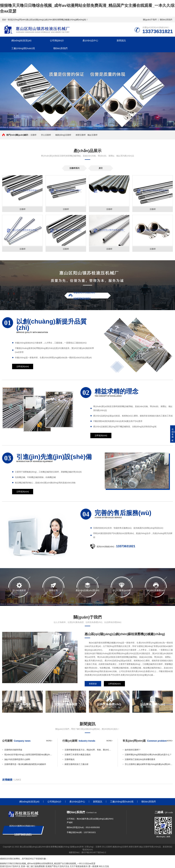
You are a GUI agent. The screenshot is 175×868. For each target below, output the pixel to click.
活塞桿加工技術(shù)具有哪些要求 (140, 760)
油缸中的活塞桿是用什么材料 (17, 760)
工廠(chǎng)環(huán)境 (23, 48)
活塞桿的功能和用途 (13, 750)
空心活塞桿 (46, 135)
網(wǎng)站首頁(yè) (21, 41)
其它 (101, 168)
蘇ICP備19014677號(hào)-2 (94, 853)
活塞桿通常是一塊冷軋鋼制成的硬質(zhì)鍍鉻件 (25, 764)
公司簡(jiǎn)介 (57, 41)
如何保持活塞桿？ (133, 750)
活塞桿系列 (74, 168)
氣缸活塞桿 (92, 135)
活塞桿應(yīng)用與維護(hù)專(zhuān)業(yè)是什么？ (148, 755)
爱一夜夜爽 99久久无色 (99, 867)
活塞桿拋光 (70, 760)
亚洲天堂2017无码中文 (10, 867)
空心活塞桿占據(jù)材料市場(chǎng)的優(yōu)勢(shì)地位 (149, 764)
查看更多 (93, 684)
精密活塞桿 (81, 135)
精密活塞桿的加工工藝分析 (77, 764)
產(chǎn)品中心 (90, 41)
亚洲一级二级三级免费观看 (33, 867)
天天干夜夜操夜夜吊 (79, 867)
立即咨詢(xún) (23, 367)
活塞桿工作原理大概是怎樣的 (78, 755)
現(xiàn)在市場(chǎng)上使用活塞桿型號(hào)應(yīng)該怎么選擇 (28, 755)
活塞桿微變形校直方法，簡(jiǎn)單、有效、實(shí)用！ (89, 750)
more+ (49, 741)
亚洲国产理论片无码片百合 (57, 867)
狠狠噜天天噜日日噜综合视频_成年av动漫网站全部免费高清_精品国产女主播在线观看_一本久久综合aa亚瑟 (48, 864)
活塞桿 (33, 135)
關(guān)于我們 (150, 20)
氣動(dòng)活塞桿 (63, 135)
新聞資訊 (121, 41)
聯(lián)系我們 (166, 20)
